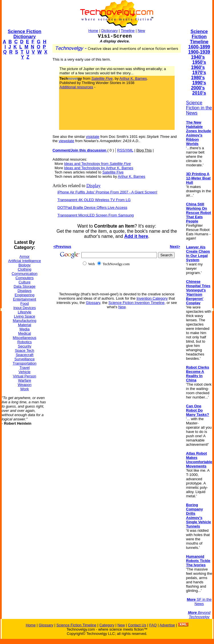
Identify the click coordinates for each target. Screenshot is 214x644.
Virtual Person (24, 376)
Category (107, 625)
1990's (199, 83)
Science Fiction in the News (199, 108)
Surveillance (25, 359)
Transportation (24, 363)
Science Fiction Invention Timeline (137, 303)
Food (25, 303)
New (141, 31)
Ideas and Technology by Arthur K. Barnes (99, 168)
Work (25, 389)
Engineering (24, 295)
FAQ (153, 625)
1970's (199, 72)
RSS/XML (125, 150)
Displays (24, 291)
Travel (25, 368)
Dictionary (110, 31)
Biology (25, 265)
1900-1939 (199, 52)
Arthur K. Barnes (133, 78)
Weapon (25, 385)
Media (24, 329)
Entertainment (25, 299)
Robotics (25, 342)
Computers (25, 278)
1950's (199, 62)
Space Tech (25, 350)
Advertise (167, 625)
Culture (25, 282)
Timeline (128, 31)
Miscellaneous (25, 338)
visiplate (93, 137)
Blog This (144, 150)
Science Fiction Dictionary (24, 34)
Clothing (25, 269)
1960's (198, 67)
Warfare (25, 380)
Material (25, 325)
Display (94, 186)
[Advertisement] (25, 150)
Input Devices (25, 308)
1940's (198, 57)
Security (25, 346)
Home (93, 31)
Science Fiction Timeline (199, 37)
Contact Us (137, 625)
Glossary (93, 303)
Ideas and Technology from (98, 164)
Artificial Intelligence (25, 261)
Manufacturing (25, 321)
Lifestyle (25, 312)
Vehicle (25, 372)
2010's (199, 93)
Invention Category (152, 298)
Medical (25, 333)
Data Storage (25, 286)
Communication (25, 274)
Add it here (136, 236)
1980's (198, 78)
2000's (198, 88)
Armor (24, 256)
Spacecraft (25, 355)
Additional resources (76, 87)
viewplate (66, 141)
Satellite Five (113, 172)
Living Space (25, 316)
